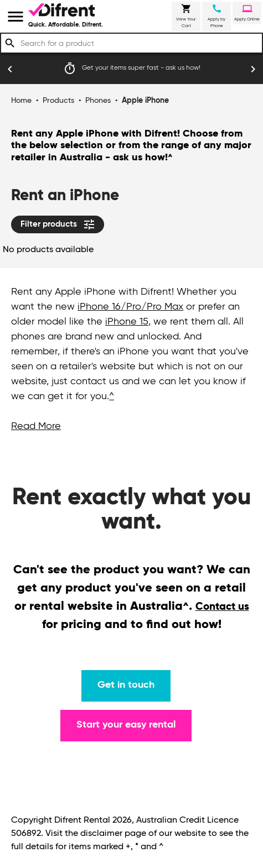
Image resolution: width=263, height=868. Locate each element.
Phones (98, 101)
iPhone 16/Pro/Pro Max (130, 307)
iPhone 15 (127, 322)
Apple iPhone (145, 101)
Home (21, 101)
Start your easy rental (126, 725)
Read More (36, 426)
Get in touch (126, 685)
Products (58, 101)
